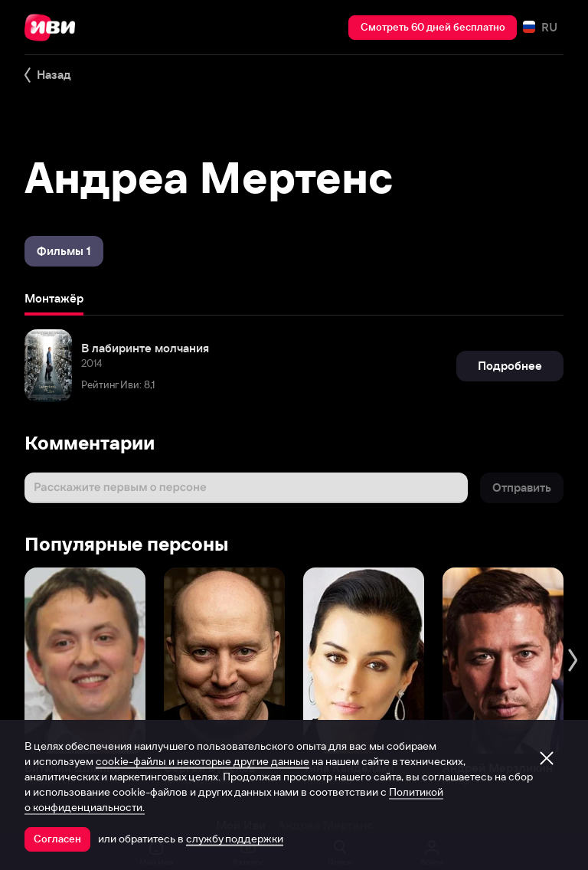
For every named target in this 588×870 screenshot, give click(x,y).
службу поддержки (235, 839)
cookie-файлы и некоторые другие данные (203, 761)
